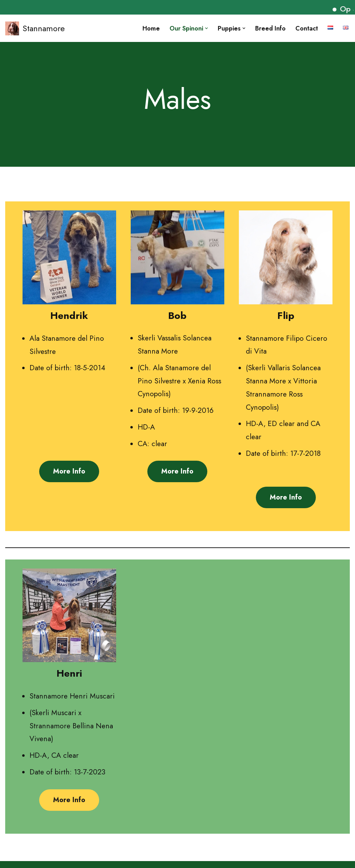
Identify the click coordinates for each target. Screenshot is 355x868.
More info (69, 471)
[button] (206, 28)
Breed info (270, 28)
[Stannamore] (35, 28)
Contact (307, 28)
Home (151, 28)
